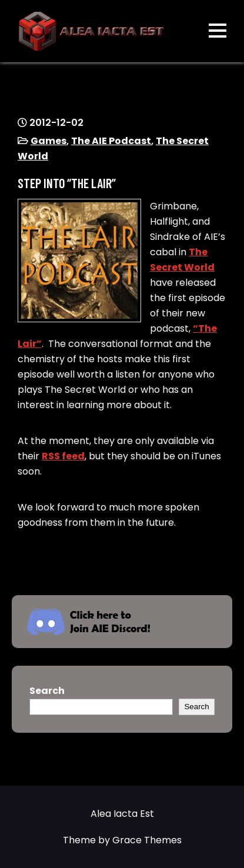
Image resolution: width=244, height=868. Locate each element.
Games (49, 141)
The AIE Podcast (111, 141)
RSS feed (63, 456)
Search (47, 691)
